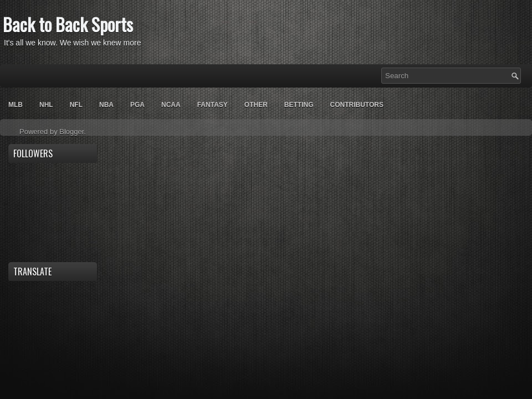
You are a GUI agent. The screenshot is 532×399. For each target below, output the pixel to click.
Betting (299, 105)
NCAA (171, 105)
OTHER (256, 105)
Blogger (71, 132)
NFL (76, 105)
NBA (106, 105)
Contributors (356, 105)
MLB (16, 105)
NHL (46, 105)
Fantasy (213, 105)
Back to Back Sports (68, 24)
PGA (137, 105)
